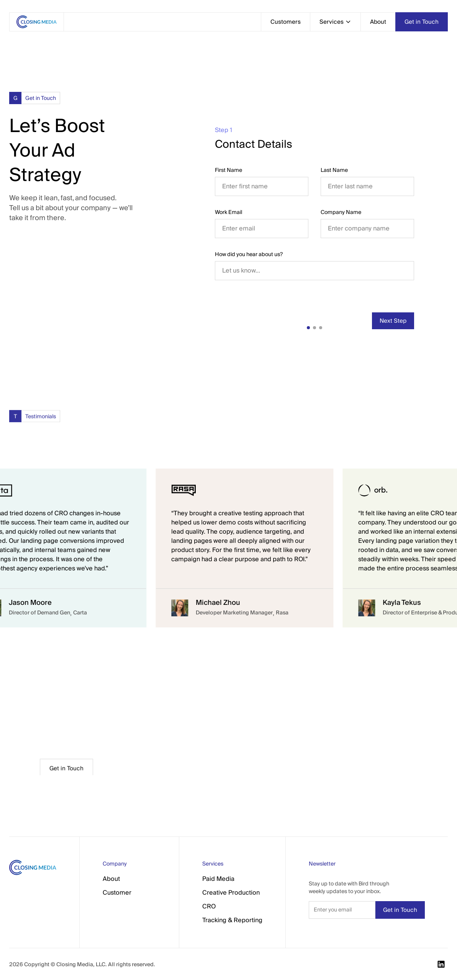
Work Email (228, 212)
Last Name (334, 170)
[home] (36, 22)
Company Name (341, 212)
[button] (335, 22)
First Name (228, 170)
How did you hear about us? (249, 254)
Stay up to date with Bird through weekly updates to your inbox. (349, 887)
